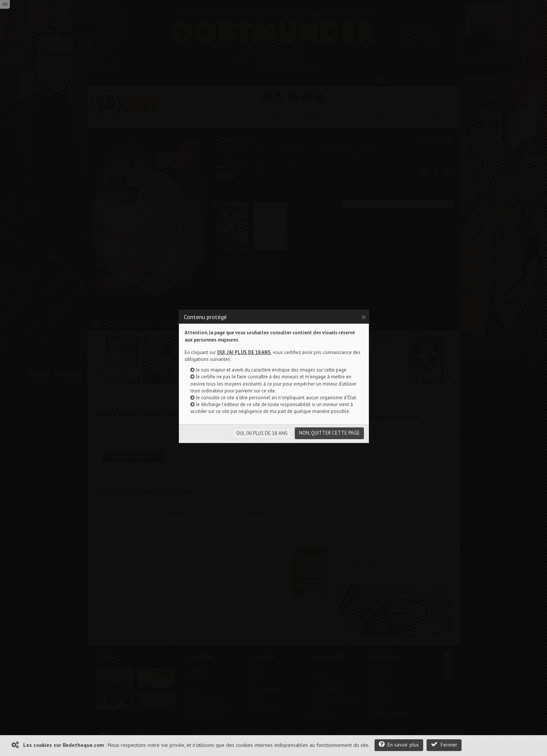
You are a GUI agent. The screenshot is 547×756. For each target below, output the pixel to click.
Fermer (444, 744)
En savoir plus (399, 744)
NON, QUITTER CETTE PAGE (329, 433)
